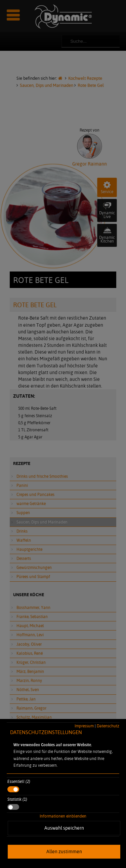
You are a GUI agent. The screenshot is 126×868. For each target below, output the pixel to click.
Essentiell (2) (19, 781)
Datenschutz (108, 726)
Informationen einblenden (63, 816)
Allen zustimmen (64, 852)
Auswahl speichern (64, 828)
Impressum (84, 726)
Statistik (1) (17, 799)
